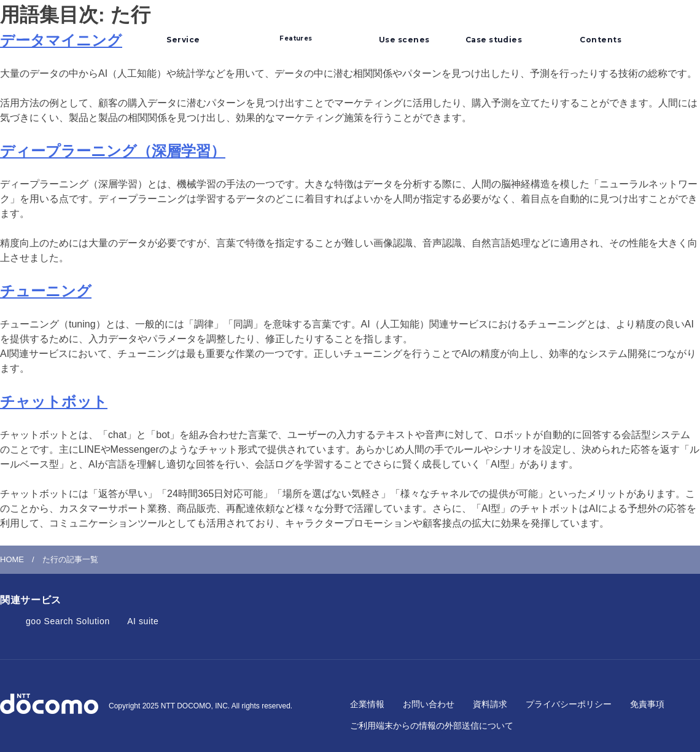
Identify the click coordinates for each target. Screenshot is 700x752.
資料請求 (490, 704)
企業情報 (367, 704)
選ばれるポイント (296, 32)
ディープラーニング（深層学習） (113, 151)
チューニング (46, 291)
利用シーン (400, 27)
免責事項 (647, 704)
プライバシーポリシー (569, 704)
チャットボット (54, 401)
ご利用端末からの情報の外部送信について (432, 726)
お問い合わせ (429, 704)
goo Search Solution (68, 621)
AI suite (143, 621)
